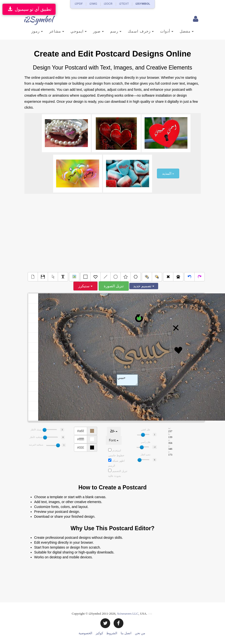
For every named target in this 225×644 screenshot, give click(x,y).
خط (114, 431)
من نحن (140, 633)
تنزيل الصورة (114, 286)
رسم (116, 31)
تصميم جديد (144, 286)
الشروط (112, 633)
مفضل (187, 31)
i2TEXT (124, 4)
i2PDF (79, 4)
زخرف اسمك (141, 31)
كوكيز (99, 633)
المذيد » (168, 173)
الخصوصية (85, 633)
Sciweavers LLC (128, 614)
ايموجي (79, 31)
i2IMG (93, 4)
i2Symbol (34, 19)
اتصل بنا (126, 633)
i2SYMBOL (143, 4)
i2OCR (108, 4)
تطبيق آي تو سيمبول (29, 9)
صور (98, 31)
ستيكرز (85, 286)
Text (127, 380)
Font (114, 440)
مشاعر (57, 31)
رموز (37, 31)
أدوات (167, 31)
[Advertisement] (113, 233)
